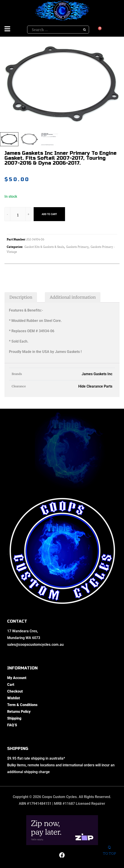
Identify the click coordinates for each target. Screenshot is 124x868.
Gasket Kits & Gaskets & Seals (44, 247)
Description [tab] (21, 297)
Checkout (15, 691)
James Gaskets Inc (97, 374)
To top (109, 852)
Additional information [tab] (73, 297)
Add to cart (49, 214)
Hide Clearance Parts (95, 386)
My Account (17, 678)
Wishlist (14, 698)
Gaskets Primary (77, 247)
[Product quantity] (18, 215)
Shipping (14, 718)
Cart (11, 685)
